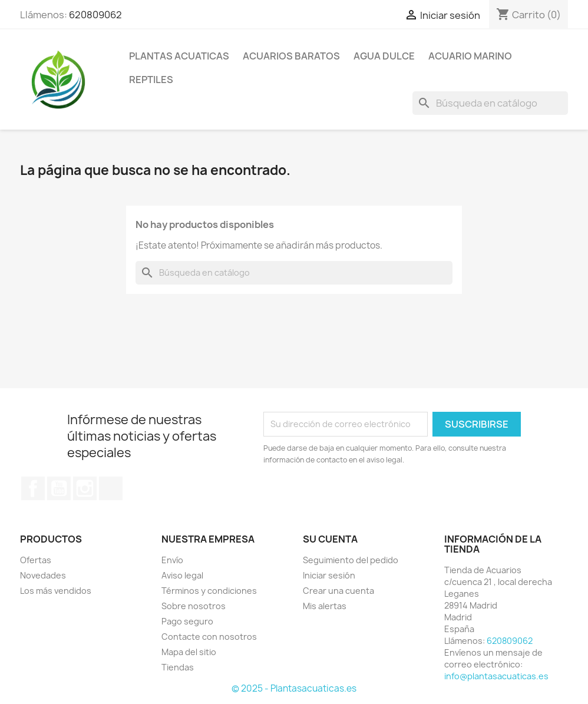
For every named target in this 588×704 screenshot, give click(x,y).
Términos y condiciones (209, 591)
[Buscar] (490, 103)
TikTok (111, 488)
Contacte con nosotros (209, 637)
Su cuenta (330, 539)
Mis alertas (325, 606)
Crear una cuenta (338, 591)
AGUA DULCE (384, 56)
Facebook (33, 488)
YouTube (59, 488)
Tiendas (178, 667)
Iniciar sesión (329, 575)
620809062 (95, 15)
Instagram (85, 488)
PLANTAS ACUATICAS (179, 56)
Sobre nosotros (194, 606)
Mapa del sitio (189, 652)
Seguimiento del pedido (351, 560)
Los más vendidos (56, 591)
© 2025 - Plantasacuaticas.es (294, 688)
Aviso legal (182, 575)
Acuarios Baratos (291, 56)
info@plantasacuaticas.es (496, 676)
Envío (172, 560)
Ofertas (36, 560)
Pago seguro (187, 621)
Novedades (43, 575)
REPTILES (151, 80)
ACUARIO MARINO (470, 56)
